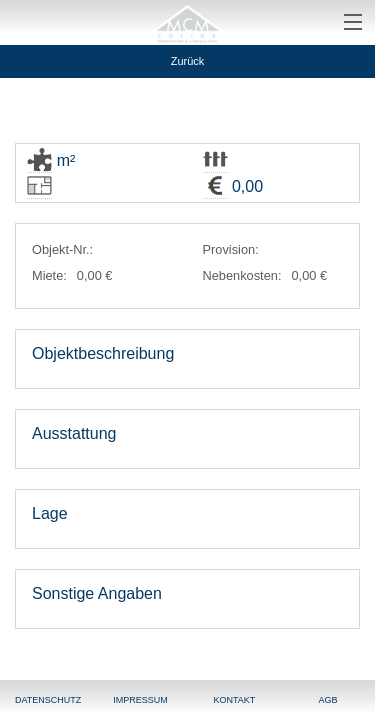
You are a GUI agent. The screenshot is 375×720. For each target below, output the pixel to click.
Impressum (140, 700)
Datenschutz (48, 700)
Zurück (188, 61)
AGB (328, 700)
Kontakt (234, 700)
